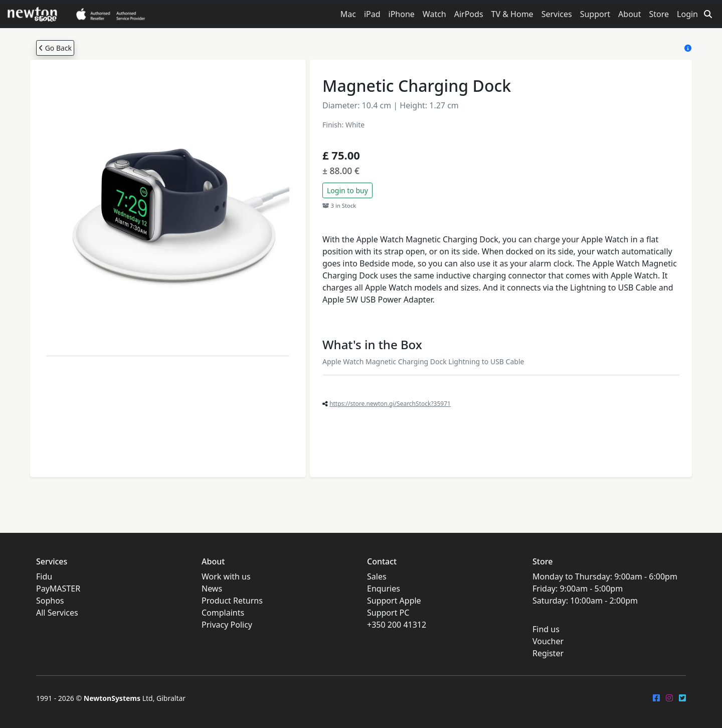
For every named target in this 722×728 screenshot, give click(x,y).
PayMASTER (58, 589)
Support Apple (394, 601)
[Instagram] (669, 698)
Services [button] (557, 14)
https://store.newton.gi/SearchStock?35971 (390, 404)
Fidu (44, 576)
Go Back (55, 48)
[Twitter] (682, 698)
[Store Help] (688, 48)
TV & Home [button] (512, 14)
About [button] (629, 14)
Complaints (223, 613)
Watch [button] (434, 14)
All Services (57, 613)
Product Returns (232, 601)
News (212, 589)
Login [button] (687, 14)
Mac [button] (348, 14)
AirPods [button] (469, 14)
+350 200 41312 (397, 625)
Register (548, 653)
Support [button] (595, 14)
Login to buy (347, 190)
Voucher (548, 641)
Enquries (384, 589)
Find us (546, 629)
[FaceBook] (656, 698)
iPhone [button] (402, 14)
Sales (377, 576)
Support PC (388, 613)
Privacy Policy (227, 625)
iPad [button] (372, 14)
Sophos (50, 601)
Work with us (226, 576)
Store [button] (659, 14)
